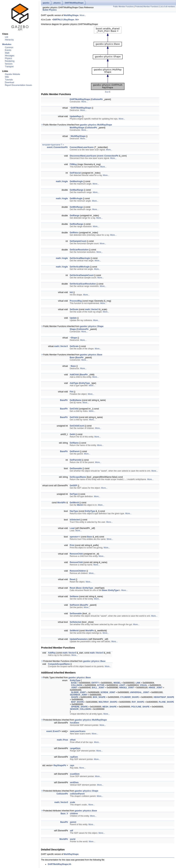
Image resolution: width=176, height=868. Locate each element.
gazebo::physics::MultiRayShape (96, 125)
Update (73, 318)
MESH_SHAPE (110, 707)
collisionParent (77, 794)
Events (8, 50)
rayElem (74, 757)
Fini (72, 392)
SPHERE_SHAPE (79, 707)
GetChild (74, 409)
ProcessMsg (76, 301)
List (7, 37)
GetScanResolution (79, 250)
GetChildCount (77, 426)
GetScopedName (78, 478)
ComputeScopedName (59, 665)
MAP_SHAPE (78, 702)
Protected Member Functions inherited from (73, 662)
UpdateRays (76, 117)
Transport (9, 67)
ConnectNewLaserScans (82, 148)
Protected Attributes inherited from (74, 720)
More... (83, 15)
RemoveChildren (78, 571)
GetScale (74, 347)
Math (7, 53)
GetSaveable (76, 469)
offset (73, 740)
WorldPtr (62, 503)
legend (108, 92)
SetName (74, 597)
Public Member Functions (123, 6)
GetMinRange (76, 208)
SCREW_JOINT (108, 693)
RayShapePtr (60, 766)
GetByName (76, 401)
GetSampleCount (78, 242)
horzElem (75, 723)
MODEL (117, 683)
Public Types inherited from (66, 678)
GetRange (75, 216)
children (74, 814)
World (80, 506)
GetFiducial (75, 173)
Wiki (7, 77)
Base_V (64, 814)
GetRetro (74, 233)
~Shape (73, 338)
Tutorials (9, 80)
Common (9, 47)
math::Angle (62, 182)
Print (72, 546)
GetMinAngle (76, 199)
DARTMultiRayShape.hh (65, 20)
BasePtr (80, 358)
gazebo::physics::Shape (92, 327)
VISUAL (144, 686)
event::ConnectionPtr (57, 148)
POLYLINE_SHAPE (140, 707)
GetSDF (74, 486)
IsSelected (75, 520)
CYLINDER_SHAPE (130, 698)
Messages (10, 56)
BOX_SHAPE (99, 698)
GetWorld (74, 503)
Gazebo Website (13, 74)
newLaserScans (78, 732)
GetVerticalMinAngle (80, 267)
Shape (73, 330)
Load (72, 529)
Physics (8, 58)
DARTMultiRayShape (74, 3)
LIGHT (122, 686)
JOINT (74, 688)
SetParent (75, 606)
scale (72, 803)
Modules (7, 44)
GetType (74, 495)
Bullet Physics (50, 10)
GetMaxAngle (76, 182)
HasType (74, 512)
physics (57, 3)
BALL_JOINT (98, 688)
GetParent (75, 452)
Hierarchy (9, 40)
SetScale (74, 310)
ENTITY (95, 683)
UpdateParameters (79, 640)
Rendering (10, 61)
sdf (71, 831)
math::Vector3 (92, 310)
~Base (73, 367)
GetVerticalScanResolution (83, 284)
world (73, 840)
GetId (72, 435)
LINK (138, 683)
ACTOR (101, 686)
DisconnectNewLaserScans (83, 156)
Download (9, 82)
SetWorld (74, 631)
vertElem (74, 783)
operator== (75, 537)
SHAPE (75, 698)
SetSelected (76, 623)
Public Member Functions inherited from (77, 125)
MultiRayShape (71, 15)
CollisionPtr (97, 100)
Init (71, 293)
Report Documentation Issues (18, 85)
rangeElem (75, 749)
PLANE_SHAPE (166, 702)
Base (72, 358)
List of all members (168, 6)
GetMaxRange (77, 190)
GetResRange (76, 225)
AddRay (52, 653)
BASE (74, 683)
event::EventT (53, 732)
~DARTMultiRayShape (80, 108)
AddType (74, 384)
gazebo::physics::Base (91, 355)
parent (73, 823)
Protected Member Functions (147, 6)
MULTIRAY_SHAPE (108, 702)
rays (72, 766)
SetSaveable (76, 614)
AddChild (74, 375)
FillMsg (73, 165)
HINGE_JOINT (156, 688)
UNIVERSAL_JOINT (139, 693)
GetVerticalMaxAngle (80, 259)
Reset (73, 580)
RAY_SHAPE (138, 702)
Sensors (9, 64)
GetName (74, 443)
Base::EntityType (85, 588)
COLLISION (77, 686)
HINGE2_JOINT (127, 688)
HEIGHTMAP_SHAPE (164, 698)
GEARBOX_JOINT (79, 695)
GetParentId (76, 460)
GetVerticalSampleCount (82, 276)
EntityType (85, 384)
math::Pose (62, 740)
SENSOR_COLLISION (80, 710)
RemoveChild (76, 554)
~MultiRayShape (78, 137)
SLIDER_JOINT (78, 693)
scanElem (75, 774)
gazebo (46, 3)
